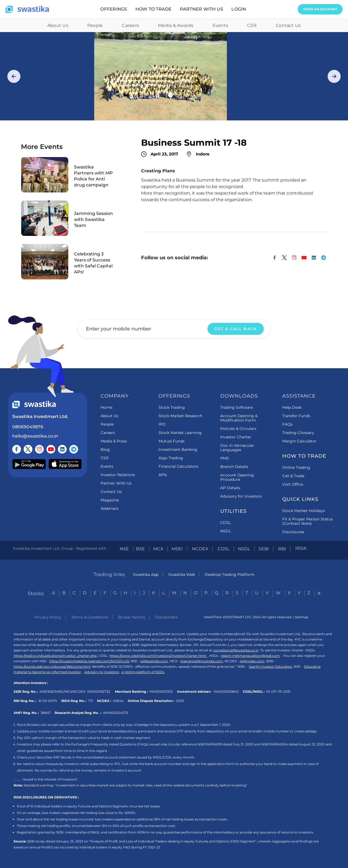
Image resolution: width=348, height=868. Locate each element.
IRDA (301, 549)
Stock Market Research (180, 416)
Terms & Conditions (90, 617)
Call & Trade (293, 476)
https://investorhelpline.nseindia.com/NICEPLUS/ (89, 661)
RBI (282, 549)
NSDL (226, 531)
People (95, 25)
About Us (58, 25)
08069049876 (28, 427)
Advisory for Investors (241, 496)
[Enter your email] (174, 329)
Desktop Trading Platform (230, 574)
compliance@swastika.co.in (236, 650)
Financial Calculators (178, 466)
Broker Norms (132, 617)
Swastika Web (182, 574)
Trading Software (237, 407)
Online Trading (296, 467)
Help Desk (292, 407)
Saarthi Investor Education (271, 666)
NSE (124, 549)
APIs (163, 475)
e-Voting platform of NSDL (143, 672)
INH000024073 (115, 713)
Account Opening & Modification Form (239, 418)
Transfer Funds (296, 416)
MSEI (177, 549)
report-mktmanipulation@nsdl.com (250, 656)
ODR (180, 701)
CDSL (226, 523)
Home (106, 407)
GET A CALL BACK (236, 329)
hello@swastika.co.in (35, 436)
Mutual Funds (172, 441)
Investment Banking (178, 449)
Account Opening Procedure (237, 477)
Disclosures (293, 532)
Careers (130, 25)
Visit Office (293, 484)
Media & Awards (176, 25)
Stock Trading (172, 407)
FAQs (287, 424)
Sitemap (302, 617)
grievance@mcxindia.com (202, 661)
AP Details (230, 488)
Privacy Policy (48, 617)
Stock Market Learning (180, 433)
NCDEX (200, 549)
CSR (252, 25)
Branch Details (234, 467)
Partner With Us (116, 483)
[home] (27, 9)
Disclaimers (166, 617)
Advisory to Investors (102, 672)
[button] (114, 9)
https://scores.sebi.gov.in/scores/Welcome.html (52, 666)
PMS (225, 458)
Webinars (110, 508)
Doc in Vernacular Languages (237, 448)
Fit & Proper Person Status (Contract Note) (307, 521)
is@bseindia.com (154, 661)
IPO (162, 424)
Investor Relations (118, 475)
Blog (105, 449)
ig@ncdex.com (252, 661)
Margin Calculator (299, 441)
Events (220, 25)
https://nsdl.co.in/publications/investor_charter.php (55, 656)
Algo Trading (171, 458)
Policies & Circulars (238, 429)
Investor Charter (236, 437)
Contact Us (288, 25)
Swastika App (146, 574)
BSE (140, 549)
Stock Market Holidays (304, 511)
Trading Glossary (298, 433)
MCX (158, 549)
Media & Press (114, 441)
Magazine (110, 500)
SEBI (264, 549)
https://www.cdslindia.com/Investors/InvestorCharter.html (158, 656)
